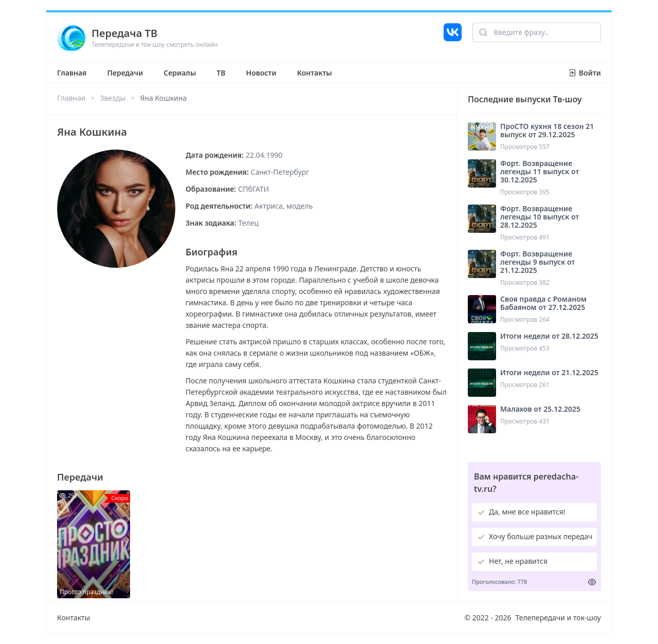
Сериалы (180, 73)
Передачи (125, 73)
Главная (72, 73)
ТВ (221, 73)
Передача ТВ (124, 33)
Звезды (113, 98)
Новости (261, 73)
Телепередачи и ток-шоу (558, 618)
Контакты (315, 73)
